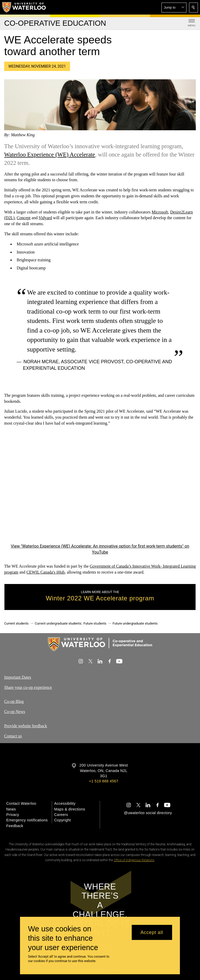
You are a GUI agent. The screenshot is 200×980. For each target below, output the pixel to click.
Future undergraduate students (135, 623)
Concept (24, 218)
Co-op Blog (14, 701)
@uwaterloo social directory (148, 813)
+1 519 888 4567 (104, 781)
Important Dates (18, 677)
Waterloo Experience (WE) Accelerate (50, 155)
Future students (95, 623)
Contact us (13, 736)
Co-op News (15, 712)
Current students (16, 623)
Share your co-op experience (28, 687)
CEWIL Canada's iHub (45, 572)
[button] (174, 8)
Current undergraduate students (58, 623)
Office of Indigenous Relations (134, 860)
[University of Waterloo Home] (24, 7)
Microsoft (160, 212)
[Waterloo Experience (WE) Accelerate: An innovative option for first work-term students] (100, 489)
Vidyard (45, 218)
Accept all (152, 932)
